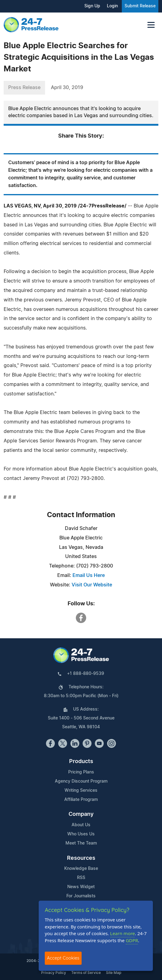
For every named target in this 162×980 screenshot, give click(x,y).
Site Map (114, 973)
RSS (81, 878)
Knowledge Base (81, 869)
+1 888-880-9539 (86, 674)
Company (81, 814)
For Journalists (81, 896)
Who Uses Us (81, 834)
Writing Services (81, 791)
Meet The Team (81, 843)
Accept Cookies (63, 958)
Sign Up (92, 6)
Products (81, 762)
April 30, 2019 (67, 88)
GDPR (132, 940)
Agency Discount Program (81, 781)
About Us (81, 825)
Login (112, 6)
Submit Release (140, 6)
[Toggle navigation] (151, 25)
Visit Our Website (92, 585)
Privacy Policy (54, 973)
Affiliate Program (81, 800)
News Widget (81, 887)
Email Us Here (89, 575)
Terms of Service (86, 973)
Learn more (123, 933)
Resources (81, 858)
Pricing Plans (81, 772)
